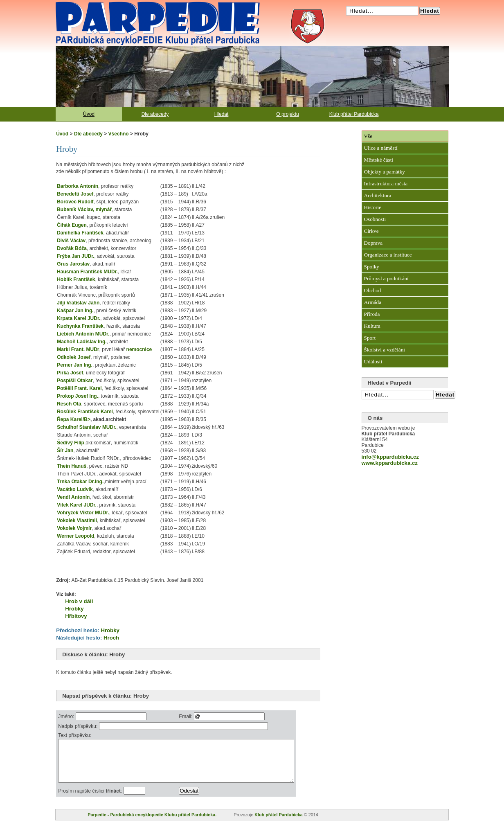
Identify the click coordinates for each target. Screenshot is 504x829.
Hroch (111, 638)
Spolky (372, 267)
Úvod (89, 114)
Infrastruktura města (386, 184)
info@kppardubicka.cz (390, 457)
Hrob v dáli (79, 601)
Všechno (119, 134)
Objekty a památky (385, 172)
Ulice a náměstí (381, 148)
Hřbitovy (76, 616)
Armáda (373, 302)
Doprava (373, 243)
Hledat (222, 114)
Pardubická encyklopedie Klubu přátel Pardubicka (143, 4)
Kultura (372, 326)
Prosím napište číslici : (91, 800)
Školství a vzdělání (385, 350)
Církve (371, 231)
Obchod (373, 290)
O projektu (287, 114)
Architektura (378, 195)
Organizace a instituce (388, 255)
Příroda (372, 314)
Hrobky (74, 609)
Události (373, 362)
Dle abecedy (155, 114)
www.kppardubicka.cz (390, 463)
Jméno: (67, 716)
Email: (201, 716)
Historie (373, 207)
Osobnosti (375, 219)
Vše (368, 136)
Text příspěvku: (75, 735)
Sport (370, 338)
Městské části (379, 160)
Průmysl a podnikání (386, 278)
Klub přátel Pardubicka (354, 114)
